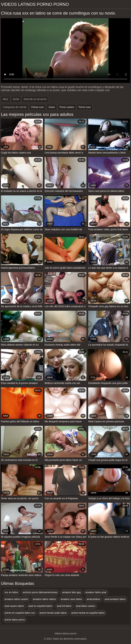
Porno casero (67, 107)
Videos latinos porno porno (35, 4)
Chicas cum (37, 107)
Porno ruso (85, 107)
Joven (52, 107)
